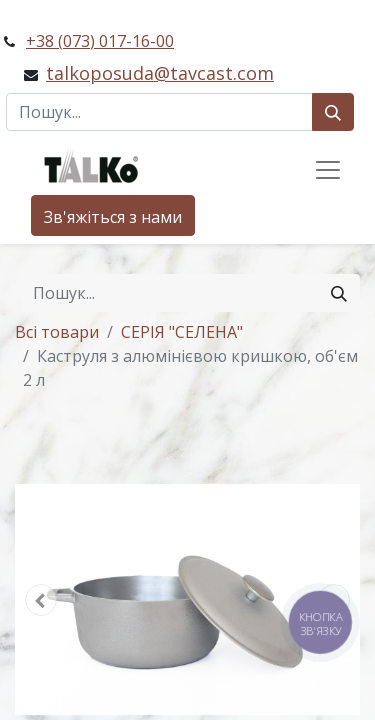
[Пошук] (333, 112)
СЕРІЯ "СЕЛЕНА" (182, 332)
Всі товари (57, 332)
